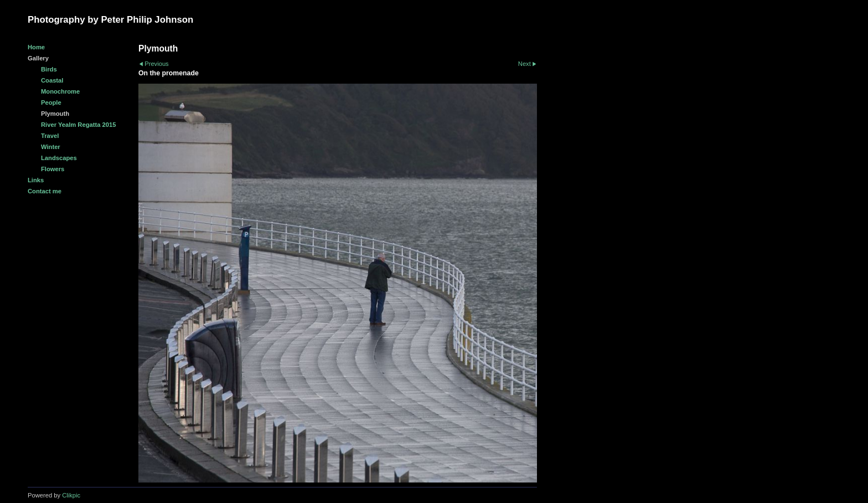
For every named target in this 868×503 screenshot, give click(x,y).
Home (36, 47)
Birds (49, 69)
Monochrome (60, 91)
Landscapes (59, 158)
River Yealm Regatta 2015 (78, 125)
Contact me (45, 191)
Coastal (52, 80)
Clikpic (71, 495)
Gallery (38, 58)
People (51, 102)
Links (36, 180)
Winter (51, 147)
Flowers (53, 169)
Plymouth (55, 114)
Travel (50, 136)
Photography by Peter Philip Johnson (110, 20)
